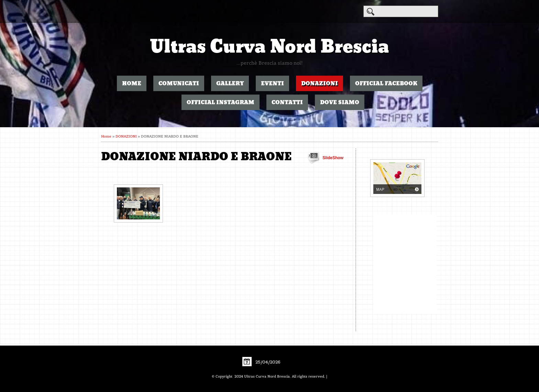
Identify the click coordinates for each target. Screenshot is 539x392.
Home (132, 83)
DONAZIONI (320, 83)
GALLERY (230, 83)
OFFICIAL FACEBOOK (386, 83)
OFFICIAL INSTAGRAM (221, 102)
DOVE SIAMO (340, 102)
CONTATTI (287, 102)
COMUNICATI (179, 83)
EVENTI (272, 83)
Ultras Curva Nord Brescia (269, 47)
